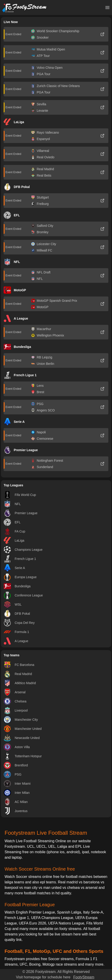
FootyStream (84, 977)
